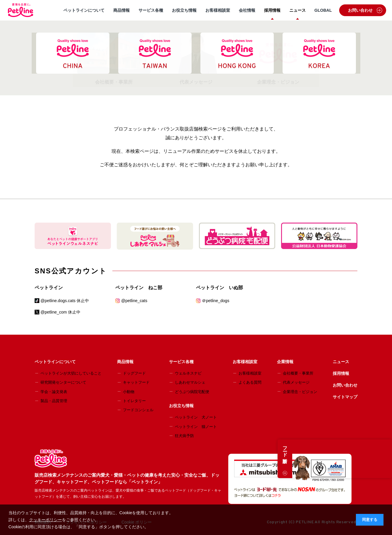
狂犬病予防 (184, 436)
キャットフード (136, 382)
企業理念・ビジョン (300, 392)
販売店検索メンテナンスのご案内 (85, 31)
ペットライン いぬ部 (219, 288)
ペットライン (49, 288)
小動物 (129, 392)
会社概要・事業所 (298, 373)
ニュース (298, 10)
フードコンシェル (138, 410)
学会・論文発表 (54, 392)
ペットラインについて (84, 10)
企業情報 (285, 362)
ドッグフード (134, 373)
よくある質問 (250, 382)
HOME (41, 31)
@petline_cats (134, 301)
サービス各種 (151, 10)
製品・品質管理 (54, 401)
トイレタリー (134, 401)
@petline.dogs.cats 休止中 (65, 301)
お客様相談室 (218, 10)
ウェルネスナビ (188, 373)
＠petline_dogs (216, 301)
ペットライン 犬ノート (196, 417)
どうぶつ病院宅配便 (192, 392)
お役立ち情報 (184, 10)
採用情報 (272, 10)
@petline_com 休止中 (60, 312)
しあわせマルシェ (190, 382)
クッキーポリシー (45, 520)
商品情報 (121, 10)
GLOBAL (323, 10)
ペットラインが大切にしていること (71, 373)
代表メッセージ (296, 382)
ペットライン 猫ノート (196, 427)
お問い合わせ (365, 10)
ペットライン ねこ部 (139, 288)
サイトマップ (345, 397)
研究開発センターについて (63, 382)
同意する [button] (370, 520)
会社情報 (247, 10)
